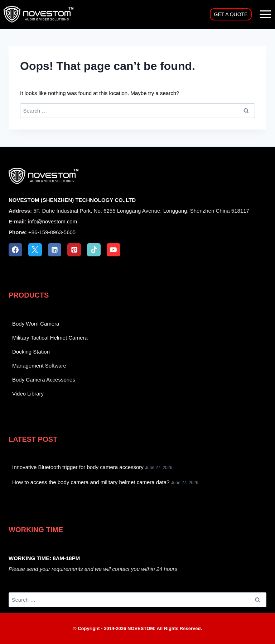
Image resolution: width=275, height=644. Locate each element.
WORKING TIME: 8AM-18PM (44, 558)
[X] (35, 250)
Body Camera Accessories (44, 380)
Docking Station (31, 352)
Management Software (39, 366)
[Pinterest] (74, 250)
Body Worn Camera (36, 324)
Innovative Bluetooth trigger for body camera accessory (78, 467)
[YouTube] (114, 250)
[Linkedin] (55, 250)
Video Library (28, 394)
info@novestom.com (52, 221)
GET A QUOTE (231, 14)
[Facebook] (15, 250)
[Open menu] (265, 14)
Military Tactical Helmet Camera (50, 338)
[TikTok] (94, 250)
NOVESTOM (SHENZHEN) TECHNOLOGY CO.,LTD (72, 200)
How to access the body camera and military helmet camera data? (91, 482)
